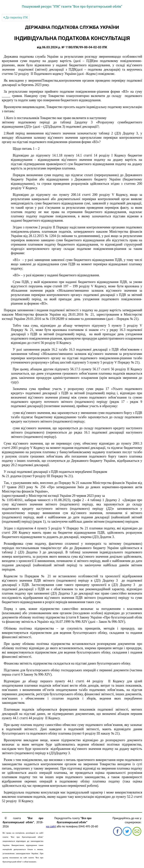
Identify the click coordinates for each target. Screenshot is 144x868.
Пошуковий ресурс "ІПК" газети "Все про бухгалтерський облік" (72, 6)
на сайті (51, 826)
